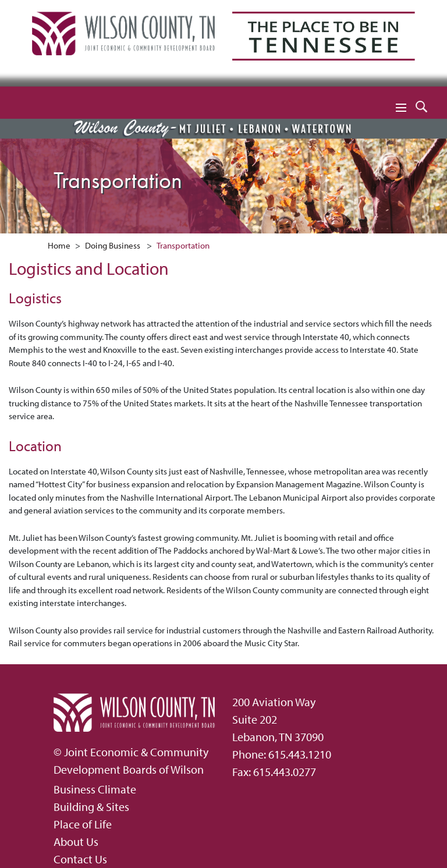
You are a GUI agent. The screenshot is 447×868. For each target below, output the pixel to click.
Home (59, 245)
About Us (76, 842)
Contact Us (80, 859)
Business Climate (95, 789)
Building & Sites (91, 807)
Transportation (183, 245)
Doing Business (113, 245)
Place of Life (83, 824)
